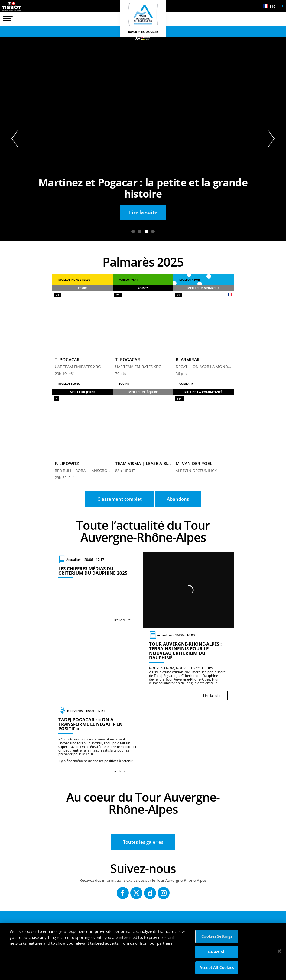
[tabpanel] (143, 139)
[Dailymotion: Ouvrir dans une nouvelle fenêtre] (150, 893)
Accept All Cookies (217, 967)
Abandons (178, 499)
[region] (143, 951)
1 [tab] (133, 231)
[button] (271, 6)
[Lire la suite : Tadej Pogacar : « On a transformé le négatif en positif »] (98, 741)
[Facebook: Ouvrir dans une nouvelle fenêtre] (123, 893)
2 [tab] (140, 231)
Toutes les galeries (143, 842)
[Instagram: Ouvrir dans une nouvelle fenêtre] (164, 893)
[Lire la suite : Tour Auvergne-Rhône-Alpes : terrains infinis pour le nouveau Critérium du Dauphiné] (188, 666)
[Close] (279, 951)
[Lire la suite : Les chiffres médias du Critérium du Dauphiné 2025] (98, 590)
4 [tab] (153, 231)
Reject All (217, 952)
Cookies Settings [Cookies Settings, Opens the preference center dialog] (217, 936)
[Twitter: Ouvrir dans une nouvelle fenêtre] (136, 893)
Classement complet (120, 499)
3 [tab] (146, 231)
